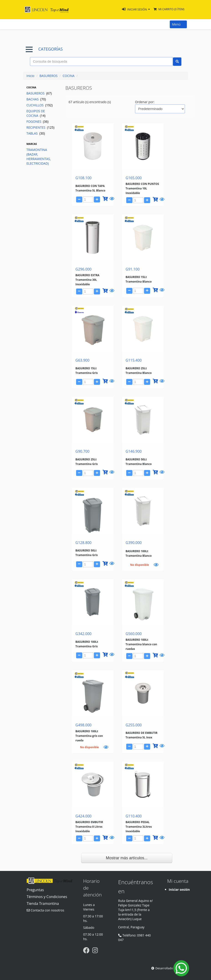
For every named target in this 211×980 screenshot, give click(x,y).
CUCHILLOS (40, 105)
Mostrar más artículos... (127, 858)
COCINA (69, 76)
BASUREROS (48, 76)
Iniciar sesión (179, 889)
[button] (136, 9)
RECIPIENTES (40, 127)
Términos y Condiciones (47, 897)
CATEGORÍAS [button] (44, 49)
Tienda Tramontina (43, 903)
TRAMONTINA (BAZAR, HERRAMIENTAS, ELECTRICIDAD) (39, 157)
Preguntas (35, 890)
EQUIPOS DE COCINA (36, 113)
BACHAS (36, 99)
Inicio (30, 76)
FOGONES (37, 121)
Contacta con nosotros (45, 910)
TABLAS (36, 133)
